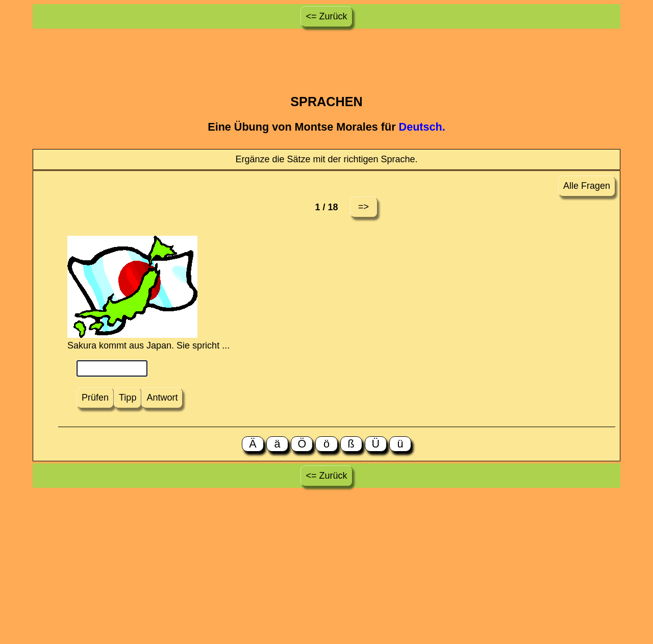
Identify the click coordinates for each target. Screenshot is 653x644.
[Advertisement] (326, 54)
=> (363, 207)
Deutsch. (422, 127)
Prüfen (95, 398)
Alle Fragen (587, 186)
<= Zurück (326, 16)
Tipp (128, 398)
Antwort (162, 398)
